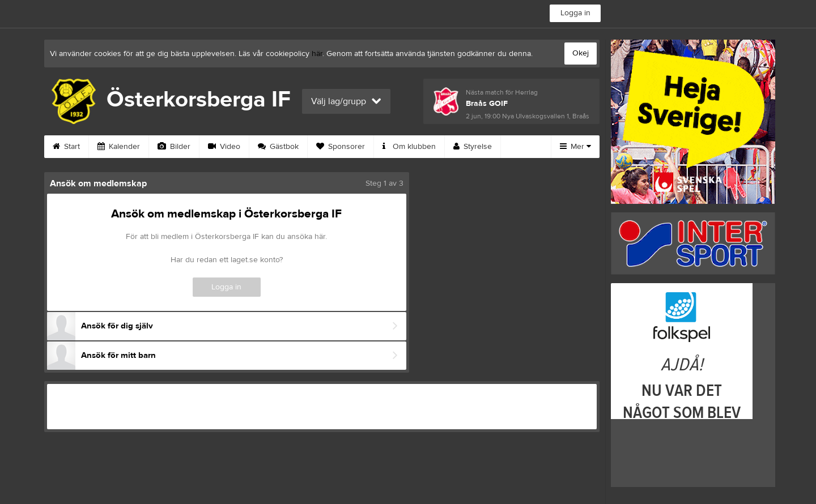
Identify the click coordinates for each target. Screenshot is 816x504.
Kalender (119, 147)
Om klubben (409, 147)
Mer (575, 147)
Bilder (174, 147)
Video (224, 147)
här (317, 54)
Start (66, 147)
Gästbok (278, 147)
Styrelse (473, 147)
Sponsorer (341, 147)
